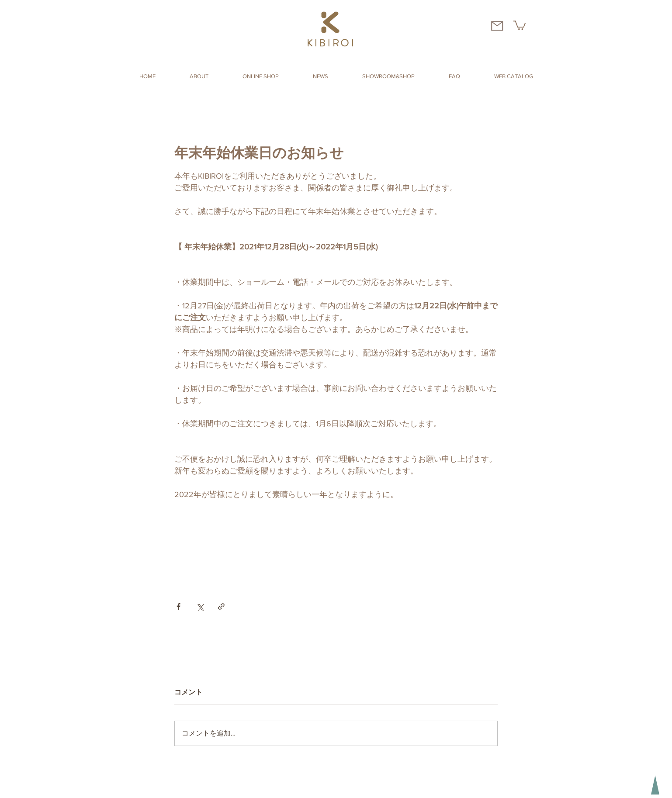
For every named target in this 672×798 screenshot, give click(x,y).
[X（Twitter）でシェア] (200, 606)
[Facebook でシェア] (178, 606)
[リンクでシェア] (221, 606)
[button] (520, 25)
